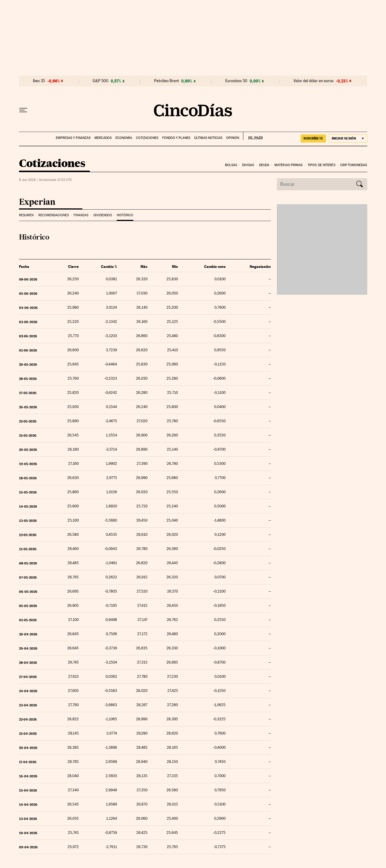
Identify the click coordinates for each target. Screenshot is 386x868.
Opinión (233, 138)
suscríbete (313, 138)
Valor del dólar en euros (313, 81)
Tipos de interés (321, 165)
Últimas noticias (208, 138)
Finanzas (81, 215)
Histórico (125, 215)
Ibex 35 (39, 81)
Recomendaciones (54, 215)
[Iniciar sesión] (348, 138)
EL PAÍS (253, 136)
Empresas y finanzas (73, 138)
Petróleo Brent (166, 81)
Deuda (264, 165)
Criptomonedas (354, 165)
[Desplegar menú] (23, 110)
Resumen (26, 215)
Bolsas (231, 165)
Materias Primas (289, 165)
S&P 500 (100, 81)
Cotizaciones (147, 138)
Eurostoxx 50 (236, 81)
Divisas (248, 165)
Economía (124, 138)
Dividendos (103, 215)
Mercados (103, 138)
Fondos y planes (176, 138)
